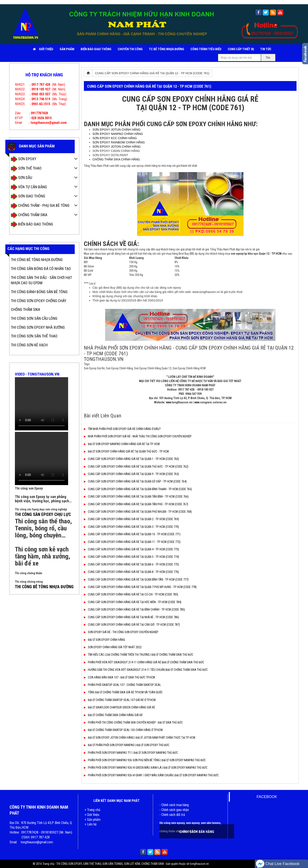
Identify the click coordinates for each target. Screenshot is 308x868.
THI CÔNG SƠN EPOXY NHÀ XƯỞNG (38, 327)
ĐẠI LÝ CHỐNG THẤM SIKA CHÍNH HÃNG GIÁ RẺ (113, 715)
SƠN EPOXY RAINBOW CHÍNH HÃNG (119, 142)
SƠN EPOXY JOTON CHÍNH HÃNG (116, 147)
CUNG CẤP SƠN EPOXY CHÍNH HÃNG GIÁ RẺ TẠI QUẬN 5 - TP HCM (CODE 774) (131, 557)
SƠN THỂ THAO (26, 169)
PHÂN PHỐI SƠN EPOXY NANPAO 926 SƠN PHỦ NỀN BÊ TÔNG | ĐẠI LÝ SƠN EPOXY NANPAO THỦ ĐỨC (145, 760)
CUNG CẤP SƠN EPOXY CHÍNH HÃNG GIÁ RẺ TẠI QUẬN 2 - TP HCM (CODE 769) (131, 519)
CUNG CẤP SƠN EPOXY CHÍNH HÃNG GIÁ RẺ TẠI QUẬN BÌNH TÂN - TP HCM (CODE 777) (136, 580)
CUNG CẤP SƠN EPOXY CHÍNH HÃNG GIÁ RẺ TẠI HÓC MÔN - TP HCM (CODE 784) (133, 602)
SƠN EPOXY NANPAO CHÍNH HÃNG (118, 134)
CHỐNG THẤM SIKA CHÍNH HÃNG (116, 159)
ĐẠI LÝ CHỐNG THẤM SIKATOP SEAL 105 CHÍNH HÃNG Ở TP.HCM (123, 730)
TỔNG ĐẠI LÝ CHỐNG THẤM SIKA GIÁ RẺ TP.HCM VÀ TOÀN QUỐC (123, 692)
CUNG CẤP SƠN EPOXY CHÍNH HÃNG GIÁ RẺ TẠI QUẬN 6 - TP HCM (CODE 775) (131, 564)
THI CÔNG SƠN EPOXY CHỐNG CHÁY (39, 301)
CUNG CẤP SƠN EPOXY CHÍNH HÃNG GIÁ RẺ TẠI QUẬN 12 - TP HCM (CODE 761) (152, 73)
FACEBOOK (267, 797)
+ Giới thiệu (92, 815)
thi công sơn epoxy (172, 823)
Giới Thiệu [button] (46, 49)
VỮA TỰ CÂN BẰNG (29, 187)
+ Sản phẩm (92, 820)
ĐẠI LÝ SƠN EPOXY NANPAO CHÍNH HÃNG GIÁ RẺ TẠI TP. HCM (122, 444)
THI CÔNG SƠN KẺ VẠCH (29, 345)
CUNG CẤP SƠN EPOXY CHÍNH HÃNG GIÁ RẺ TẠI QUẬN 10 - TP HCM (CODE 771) (132, 534)
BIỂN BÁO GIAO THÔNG (96, 49)
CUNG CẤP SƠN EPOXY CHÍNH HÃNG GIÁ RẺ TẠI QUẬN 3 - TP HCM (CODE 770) (131, 527)
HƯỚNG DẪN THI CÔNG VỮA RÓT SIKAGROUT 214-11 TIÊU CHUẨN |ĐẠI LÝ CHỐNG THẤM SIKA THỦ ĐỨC (146, 670)
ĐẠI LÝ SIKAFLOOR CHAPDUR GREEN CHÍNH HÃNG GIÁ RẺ (119, 707)
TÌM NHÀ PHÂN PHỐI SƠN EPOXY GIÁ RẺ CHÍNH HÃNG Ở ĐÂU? (122, 429)
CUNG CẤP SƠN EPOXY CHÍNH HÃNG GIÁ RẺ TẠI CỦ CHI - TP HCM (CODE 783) (131, 594)
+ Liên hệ (91, 824)
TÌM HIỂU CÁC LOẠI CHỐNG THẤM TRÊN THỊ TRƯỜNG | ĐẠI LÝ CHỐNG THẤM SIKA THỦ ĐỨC (139, 655)
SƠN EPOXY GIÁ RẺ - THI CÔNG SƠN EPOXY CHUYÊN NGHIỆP (121, 632)
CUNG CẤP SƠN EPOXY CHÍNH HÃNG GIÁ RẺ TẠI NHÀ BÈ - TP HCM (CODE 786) (131, 617)
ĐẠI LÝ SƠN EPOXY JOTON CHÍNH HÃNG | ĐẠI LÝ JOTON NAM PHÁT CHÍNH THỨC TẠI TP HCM (140, 738)
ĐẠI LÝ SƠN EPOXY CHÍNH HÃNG (105, 640)
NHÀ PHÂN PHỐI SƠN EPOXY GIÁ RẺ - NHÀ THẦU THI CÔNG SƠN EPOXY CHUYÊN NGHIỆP (138, 436)
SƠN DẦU (21, 178)
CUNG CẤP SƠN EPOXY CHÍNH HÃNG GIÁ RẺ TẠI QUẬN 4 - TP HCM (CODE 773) (131, 549)
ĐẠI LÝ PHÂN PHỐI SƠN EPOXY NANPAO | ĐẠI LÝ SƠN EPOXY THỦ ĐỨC (127, 745)
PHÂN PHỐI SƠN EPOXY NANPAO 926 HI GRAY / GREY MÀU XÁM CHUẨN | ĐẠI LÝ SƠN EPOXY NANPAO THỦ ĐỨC (151, 775)
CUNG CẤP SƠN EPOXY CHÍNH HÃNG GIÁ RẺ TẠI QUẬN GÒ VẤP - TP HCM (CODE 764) (135, 481)
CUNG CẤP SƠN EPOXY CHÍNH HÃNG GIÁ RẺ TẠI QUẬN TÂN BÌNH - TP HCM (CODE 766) (136, 497)
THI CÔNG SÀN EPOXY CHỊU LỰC (43, 514)
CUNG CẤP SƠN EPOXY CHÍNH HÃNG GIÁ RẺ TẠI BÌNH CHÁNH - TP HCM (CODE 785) (134, 610)
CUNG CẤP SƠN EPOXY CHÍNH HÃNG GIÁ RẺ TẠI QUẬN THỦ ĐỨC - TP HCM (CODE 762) (136, 467)
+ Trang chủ (92, 810)
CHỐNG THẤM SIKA (29, 215)
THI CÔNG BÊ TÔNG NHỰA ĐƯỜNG (37, 260)
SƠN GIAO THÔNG (28, 196)
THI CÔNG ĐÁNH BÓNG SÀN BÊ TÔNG (39, 292)
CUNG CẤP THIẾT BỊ (241, 49)
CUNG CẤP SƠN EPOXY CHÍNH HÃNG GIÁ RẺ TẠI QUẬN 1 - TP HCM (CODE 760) (131, 459)
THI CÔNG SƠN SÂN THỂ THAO (34, 336)
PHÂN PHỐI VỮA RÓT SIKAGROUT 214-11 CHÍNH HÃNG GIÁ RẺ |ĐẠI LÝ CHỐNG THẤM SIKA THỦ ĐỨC (144, 662)
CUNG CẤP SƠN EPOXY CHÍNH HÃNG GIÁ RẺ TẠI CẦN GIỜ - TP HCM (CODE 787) (132, 625)
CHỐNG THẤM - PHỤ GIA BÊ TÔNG (40, 206)
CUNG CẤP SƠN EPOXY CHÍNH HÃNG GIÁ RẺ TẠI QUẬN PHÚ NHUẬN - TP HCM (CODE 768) (138, 512)
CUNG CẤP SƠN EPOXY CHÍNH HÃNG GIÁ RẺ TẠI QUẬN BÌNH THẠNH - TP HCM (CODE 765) (138, 489)
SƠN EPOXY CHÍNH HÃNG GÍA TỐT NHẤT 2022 (113, 647)
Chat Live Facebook (278, 864)
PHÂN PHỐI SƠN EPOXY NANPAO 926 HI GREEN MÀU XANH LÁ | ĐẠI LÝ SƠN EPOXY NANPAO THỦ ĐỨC (146, 768)
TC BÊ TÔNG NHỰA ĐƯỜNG (167, 49)
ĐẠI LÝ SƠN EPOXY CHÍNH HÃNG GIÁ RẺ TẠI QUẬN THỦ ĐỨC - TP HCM (126, 451)
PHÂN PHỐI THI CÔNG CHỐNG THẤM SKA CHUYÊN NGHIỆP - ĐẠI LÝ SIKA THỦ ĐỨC (133, 722)
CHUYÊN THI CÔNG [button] (130, 49)
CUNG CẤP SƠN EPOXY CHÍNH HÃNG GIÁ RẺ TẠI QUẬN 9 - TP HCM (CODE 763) (131, 474)
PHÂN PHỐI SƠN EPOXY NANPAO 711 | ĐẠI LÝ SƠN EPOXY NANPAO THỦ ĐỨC (131, 753)
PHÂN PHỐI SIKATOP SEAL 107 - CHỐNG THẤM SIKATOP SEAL (122, 685)
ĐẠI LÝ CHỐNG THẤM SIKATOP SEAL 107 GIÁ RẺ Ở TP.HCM (120, 700)
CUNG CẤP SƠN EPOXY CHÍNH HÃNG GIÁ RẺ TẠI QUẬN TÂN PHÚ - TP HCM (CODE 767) (136, 504)
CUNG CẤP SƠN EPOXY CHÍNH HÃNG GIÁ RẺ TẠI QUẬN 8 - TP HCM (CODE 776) (131, 572)
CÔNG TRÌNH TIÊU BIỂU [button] (206, 49)
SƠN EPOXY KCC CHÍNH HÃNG (115, 138)
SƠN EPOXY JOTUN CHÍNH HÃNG (116, 130)
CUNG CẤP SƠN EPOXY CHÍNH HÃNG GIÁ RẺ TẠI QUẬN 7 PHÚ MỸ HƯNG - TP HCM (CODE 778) (140, 587)
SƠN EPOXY (24, 159)
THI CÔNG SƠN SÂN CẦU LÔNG (34, 318)
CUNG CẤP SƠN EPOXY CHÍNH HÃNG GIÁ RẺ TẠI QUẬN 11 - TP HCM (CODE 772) (132, 542)
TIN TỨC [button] (266, 49)
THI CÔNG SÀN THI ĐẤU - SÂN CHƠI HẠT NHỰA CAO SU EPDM (41, 280)
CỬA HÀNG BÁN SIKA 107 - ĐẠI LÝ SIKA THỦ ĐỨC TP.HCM (119, 677)
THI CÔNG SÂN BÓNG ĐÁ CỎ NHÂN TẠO (41, 269)
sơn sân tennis (211, 823)
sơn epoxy (193, 823)
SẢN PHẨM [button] (67, 49)
